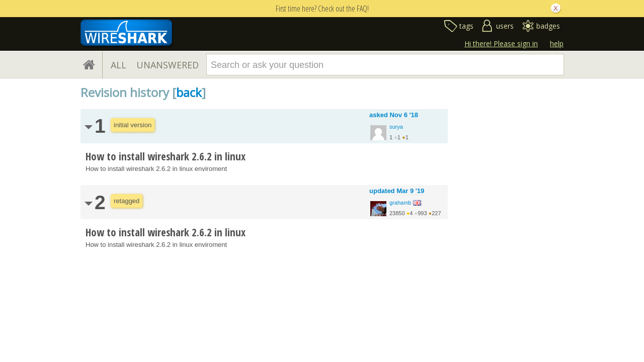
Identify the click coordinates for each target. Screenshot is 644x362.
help (557, 43)
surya (396, 127)
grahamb (400, 203)
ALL (118, 65)
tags (466, 26)
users (505, 26)
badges (548, 26)
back (189, 92)
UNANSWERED (168, 65)
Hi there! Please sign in (501, 43)
